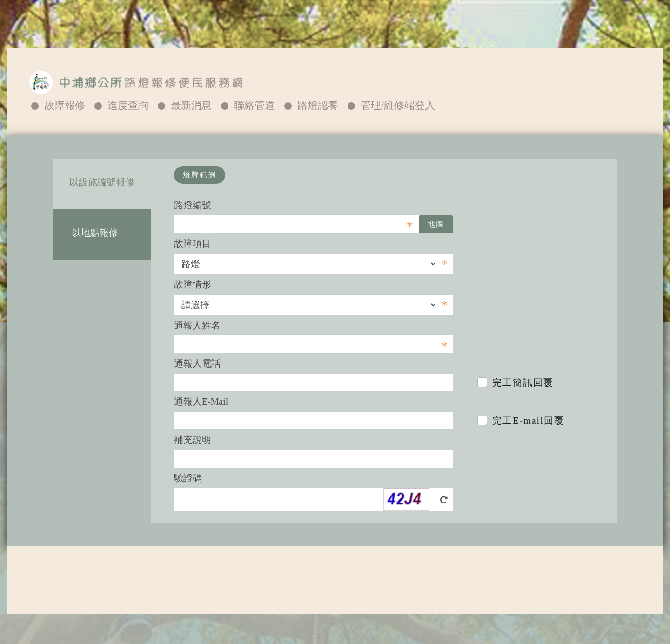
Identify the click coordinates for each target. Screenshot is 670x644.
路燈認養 (318, 105)
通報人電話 (197, 363)
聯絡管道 (255, 105)
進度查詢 (128, 105)
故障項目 (193, 243)
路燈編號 (193, 205)
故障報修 (65, 105)
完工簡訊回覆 (523, 382)
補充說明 (193, 440)
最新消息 (191, 105)
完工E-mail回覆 (528, 421)
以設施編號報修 (102, 182)
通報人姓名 (197, 325)
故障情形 (193, 284)
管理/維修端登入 (398, 105)
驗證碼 (188, 478)
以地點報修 (102, 233)
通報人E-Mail (201, 402)
